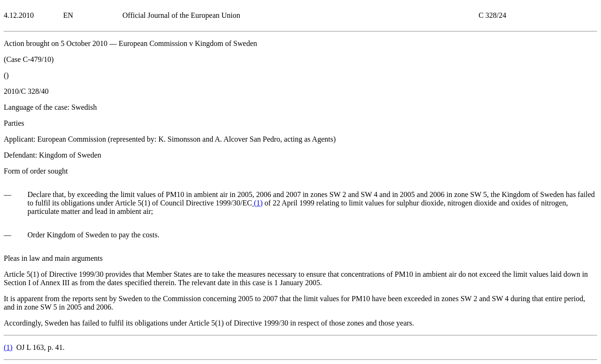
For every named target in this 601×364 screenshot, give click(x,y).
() (258, 203)
